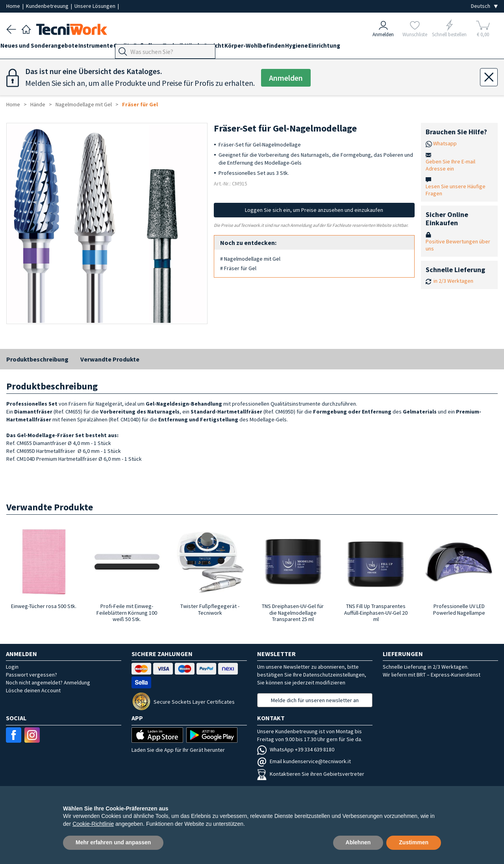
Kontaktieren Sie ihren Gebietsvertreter (311, 774)
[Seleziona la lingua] (484, 6)
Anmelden (286, 78)
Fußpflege (172, 48)
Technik (203, 48)
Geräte (141, 48)
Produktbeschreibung (37, 359)
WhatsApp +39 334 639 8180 (296, 749)
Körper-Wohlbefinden (302, 48)
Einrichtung (384, 48)
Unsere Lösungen (95, 6)
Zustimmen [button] (414, 842)
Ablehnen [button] (358, 842)
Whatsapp (445, 143)
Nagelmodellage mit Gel (84, 104)
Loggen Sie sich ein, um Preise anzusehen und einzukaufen (314, 210)
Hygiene (350, 48)
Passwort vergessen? (31, 675)
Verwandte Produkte (110, 359)
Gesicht (255, 48)
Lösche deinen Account (33, 690)
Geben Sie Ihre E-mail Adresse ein (450, 165)
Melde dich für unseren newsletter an (315, 700)
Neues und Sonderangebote (45, 48)
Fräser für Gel (140, 104)
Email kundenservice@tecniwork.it (304, 761)
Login (12, 667)
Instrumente (107, 48)
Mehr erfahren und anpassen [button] (113, 842)
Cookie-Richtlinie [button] (93, 824)
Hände (230, 48)
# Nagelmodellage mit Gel (250, 259)
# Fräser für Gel (238, 268)
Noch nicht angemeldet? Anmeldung (48, 682)
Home (14, 6)
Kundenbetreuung (48, 6)
